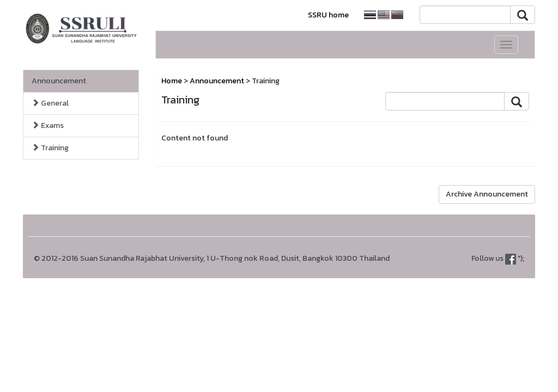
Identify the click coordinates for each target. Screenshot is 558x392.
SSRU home (328, 15)
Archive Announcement (487, 194)
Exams (48, 125)
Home (172, 81)
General (50, 103)
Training (50, 148)
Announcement (59, 81)
